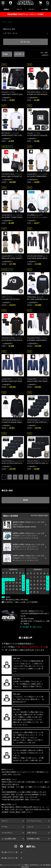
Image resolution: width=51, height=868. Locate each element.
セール (10, 22)
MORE (25, 500)
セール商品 (45, 9)
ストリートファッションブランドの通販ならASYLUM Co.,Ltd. (22, 865)
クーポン (5, 827)
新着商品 (6, 9)
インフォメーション (34, 821)
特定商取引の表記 (33, 839)
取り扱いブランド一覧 (10, 852)
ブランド (19, 9)
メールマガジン (7, 833)
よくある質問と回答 (9, 839)
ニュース (30, 827)
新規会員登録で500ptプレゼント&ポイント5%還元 (25, 14)
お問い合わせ (37, 627)
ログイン (5, 821)
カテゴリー (32, 9)
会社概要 (26, 627)
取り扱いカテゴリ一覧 (10, 858)
